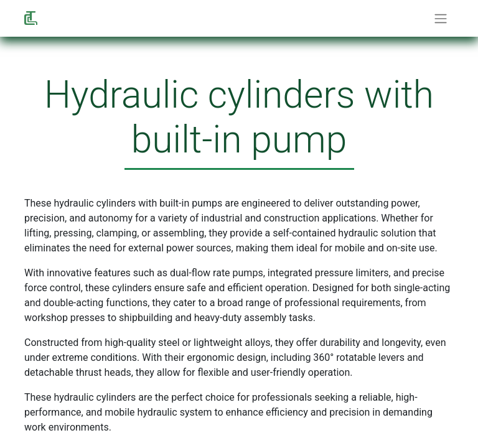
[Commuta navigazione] (441, 18)
